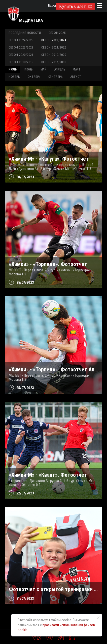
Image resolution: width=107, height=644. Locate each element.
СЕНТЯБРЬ (56, 77)
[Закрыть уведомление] (98, 618)
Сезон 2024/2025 (21, 40)
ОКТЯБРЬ (34, 77)
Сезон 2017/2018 (54, 62)
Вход (52, 6)
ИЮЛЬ (13, 69)
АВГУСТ (76, 77)
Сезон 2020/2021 (21, 55)
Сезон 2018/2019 (21, 62)
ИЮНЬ (28, 69)
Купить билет (75, 6)
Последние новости (25, 33)
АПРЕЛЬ (60, 69)
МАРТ (77, 69)
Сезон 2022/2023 (21, 47)
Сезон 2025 (57, 33)
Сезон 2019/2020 (54, 55)
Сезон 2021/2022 (54, 47)
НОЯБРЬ (14, 77)
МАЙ (44, 69)
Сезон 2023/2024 (54, 40)
